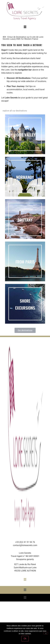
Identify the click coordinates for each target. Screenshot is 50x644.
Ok (25, 639)
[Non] (46, 633)
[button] (25, 27)
